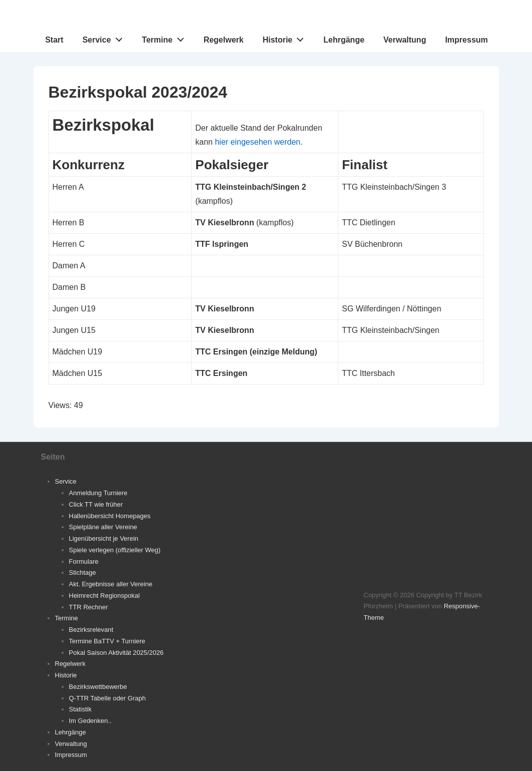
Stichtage (83, 572)
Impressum (466, 40)
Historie (286, 38)
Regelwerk (224, 40)
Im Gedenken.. (90, 721)
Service (105, 38)
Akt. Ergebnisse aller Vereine (111, 584)
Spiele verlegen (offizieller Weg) (115, 550)
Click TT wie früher (96, 504)
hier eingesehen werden (257, 142)
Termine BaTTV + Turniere (107, 641)
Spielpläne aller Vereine (103, 527)
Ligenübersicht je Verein (104, 538)
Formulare (84, 561)
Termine (166, 38)
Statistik (81, 709)
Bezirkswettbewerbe (98, 687)
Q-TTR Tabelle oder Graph (108, 698)
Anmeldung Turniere (98, 493)
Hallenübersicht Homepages (110, 516)
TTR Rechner (89, 607)
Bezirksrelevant (91, 630)
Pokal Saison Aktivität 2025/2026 (116, 653)
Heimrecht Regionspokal (105, 596)
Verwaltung (405, 40)
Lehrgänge (344, 40)
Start (54, 40)
